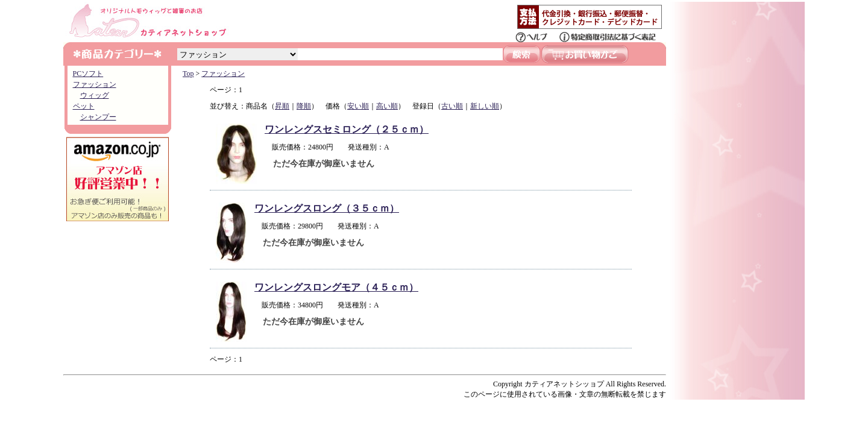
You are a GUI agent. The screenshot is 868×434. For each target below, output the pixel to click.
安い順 (358, 106)
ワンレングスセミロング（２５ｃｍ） (347, 129)
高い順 (387, 106)
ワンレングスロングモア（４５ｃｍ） (336, 287)
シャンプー (98, 117)
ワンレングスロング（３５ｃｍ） (327, 208)
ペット (84, 106)
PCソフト (88, 74)
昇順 (282, 106)
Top (188, 74)
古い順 (452, 106)
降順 (304, 106)
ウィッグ (95, 95)
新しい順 (485, 106)
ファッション (95, 84)
